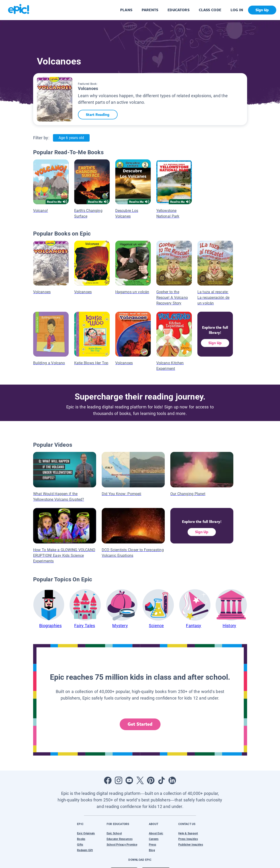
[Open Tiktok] (161, 780)
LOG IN (237, 10)
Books (81, 839)
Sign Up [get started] (262, 10)
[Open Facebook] (108, 780)
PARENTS (150, 10)
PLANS (126, 10)
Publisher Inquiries (191, 845)
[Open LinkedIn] (172, 780)
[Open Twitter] (140, 780)
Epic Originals (86, 833)
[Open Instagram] (119, 780)
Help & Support (188, 833)
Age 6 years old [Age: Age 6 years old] (71, 138)
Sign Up (215, 343)
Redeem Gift (85, 850)
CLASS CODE (210, 10)
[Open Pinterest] (151, 780)
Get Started (140, 724)
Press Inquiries (188, 839)
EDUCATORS (178, 10)
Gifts (80, 845)
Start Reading (98, 115)
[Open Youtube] (129, 780)
